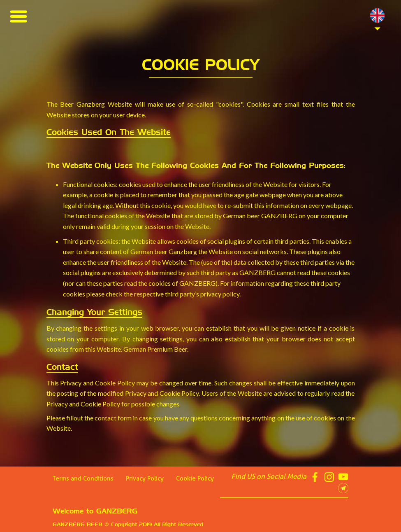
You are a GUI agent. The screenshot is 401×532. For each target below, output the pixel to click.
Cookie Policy (195, 478)
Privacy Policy (145, 478)
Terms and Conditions (83, 478)
